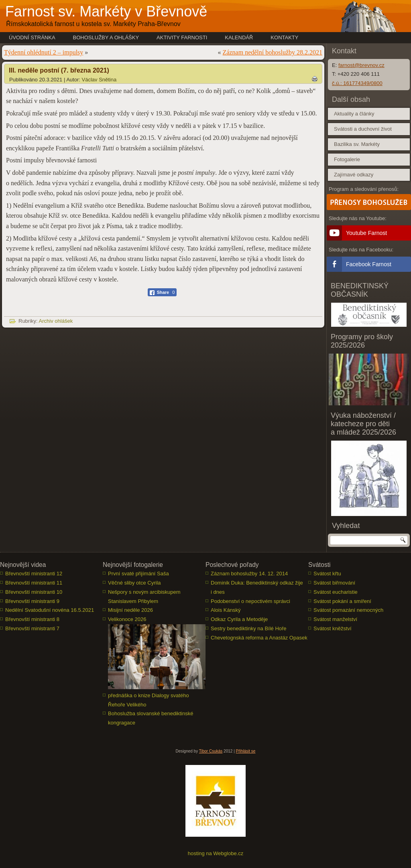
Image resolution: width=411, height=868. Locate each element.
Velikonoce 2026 (127, 619)
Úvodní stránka (32, 37)
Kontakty (284, 37)
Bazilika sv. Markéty (357, 144)
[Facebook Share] (162, 292)
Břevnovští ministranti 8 (32, 619)
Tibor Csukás (211, 751)
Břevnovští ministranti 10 (34, 592)
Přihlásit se (246, 751)
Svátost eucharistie (336, 592)
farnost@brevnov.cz (361, 65)
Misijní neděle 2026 (130, 610)
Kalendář (239, 37)
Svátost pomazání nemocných (348, 610)
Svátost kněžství (333, 628)
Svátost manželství (335, 619)
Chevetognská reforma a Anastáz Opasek (259, 638)
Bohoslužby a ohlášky (106, 37)
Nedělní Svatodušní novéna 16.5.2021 (50, 610)
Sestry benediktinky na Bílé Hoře (249, 628)
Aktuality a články (354, 114)
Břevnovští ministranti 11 (34, 583)
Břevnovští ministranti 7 (32, 628)
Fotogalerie (347, 159)
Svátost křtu (327, 574)
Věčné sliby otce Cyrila (134, 583)
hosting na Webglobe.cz (216, 853)
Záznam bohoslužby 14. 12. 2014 (249, 574)
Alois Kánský (226, 610)
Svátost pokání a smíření (342, 601)
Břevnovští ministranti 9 (32, 601)
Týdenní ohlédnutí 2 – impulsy (44, 52)
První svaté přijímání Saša (138, 574)
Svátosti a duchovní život (363, 129)
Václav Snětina (99, 80)
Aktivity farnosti (182, 37)
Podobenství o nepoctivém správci (250, 601)
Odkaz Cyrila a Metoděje (239, 619)
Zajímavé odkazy (354, 175)
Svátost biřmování (334, 583)
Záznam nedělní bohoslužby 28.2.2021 (273, 52)
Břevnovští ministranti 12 (34, 574)
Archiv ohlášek (56, 321)
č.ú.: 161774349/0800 (357, 83)
